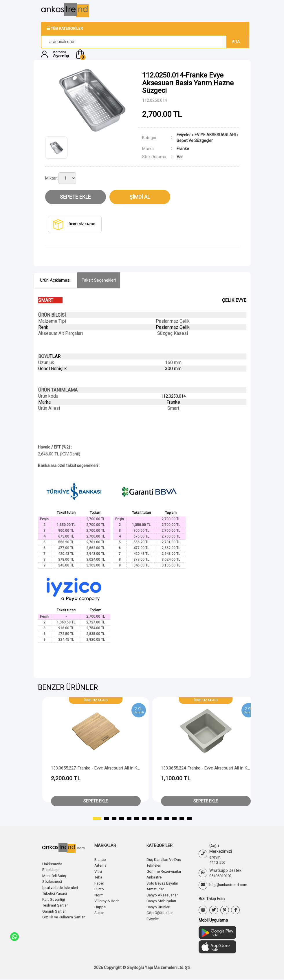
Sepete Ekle (75, 197)
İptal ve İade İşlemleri (62, 887)
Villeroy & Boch (108, 900)
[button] (159, 54)
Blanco (101, 859)
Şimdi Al (140, 197)
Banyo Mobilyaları (163, 900)
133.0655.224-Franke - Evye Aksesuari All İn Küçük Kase (214, 768)
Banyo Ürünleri (160, 906)
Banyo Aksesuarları (164, 894)
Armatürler (157, 888)
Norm (99, 894)
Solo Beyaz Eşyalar (164, 883)
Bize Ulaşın (52, 870)
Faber (100, 883)
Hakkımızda (53, 864)
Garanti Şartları (56, 910)
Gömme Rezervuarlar (166, 871)
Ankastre (155, 877)
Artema (101, 865)
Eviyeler (184, 135)
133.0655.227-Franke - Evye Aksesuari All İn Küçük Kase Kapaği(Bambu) (119, 768)
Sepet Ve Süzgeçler (195, 141)
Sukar (100, 911)
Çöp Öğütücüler (161, 911)
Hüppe (100, 906)
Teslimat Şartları (57, 904)
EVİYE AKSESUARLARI (215, 135)
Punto (100, 888)
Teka (99, 877)
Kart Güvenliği (55, 898)
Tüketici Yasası (56, 893)
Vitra (99, 871)
